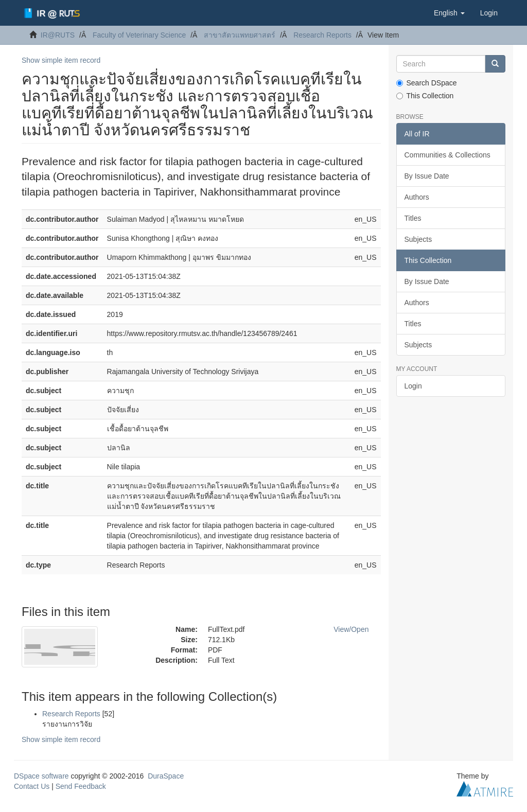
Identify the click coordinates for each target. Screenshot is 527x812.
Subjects (418, 239)
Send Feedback (81, 786)
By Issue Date (427, 176)
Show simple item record (61, 60)
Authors (417, 197)
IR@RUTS (58, 35)
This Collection (425, 96)
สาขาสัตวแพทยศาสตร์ (240, 35)
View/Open (351, 629)
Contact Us (32, 786)
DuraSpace (166, 776)
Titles (413, 218)
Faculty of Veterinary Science (139, 35)
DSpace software (41, 776)
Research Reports (322, 35)
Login (413, 386)
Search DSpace (427, 83)
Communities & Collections (447, 155)
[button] (449, 13)
